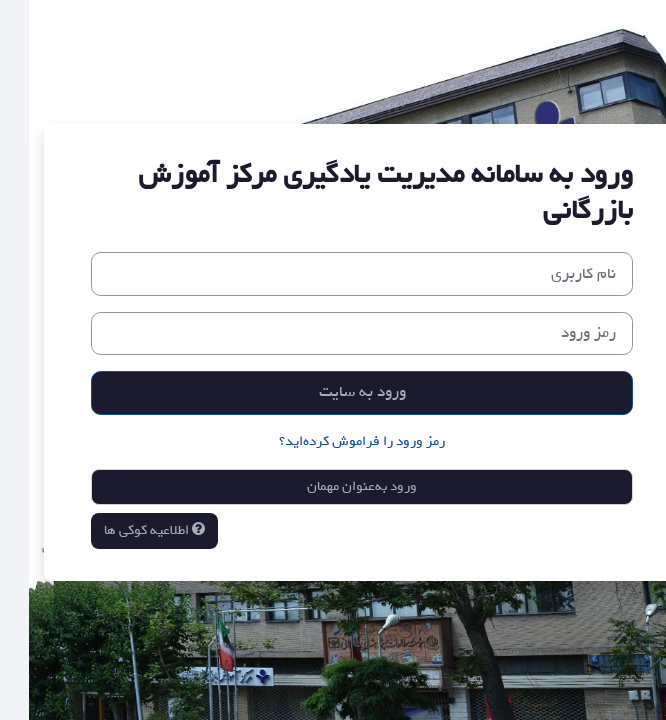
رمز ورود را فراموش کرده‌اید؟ (333, 441)
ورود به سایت (333, 392)
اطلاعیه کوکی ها (125, 530)
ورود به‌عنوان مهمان (333, 486)
